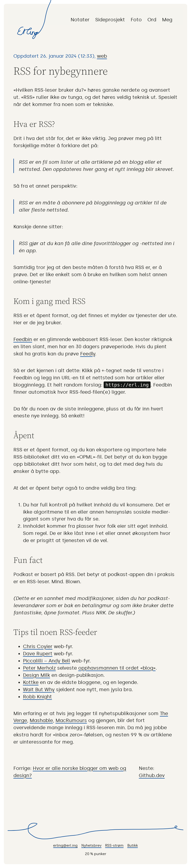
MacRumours (71, 720)
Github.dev (152, 775)
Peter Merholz (39, 668)
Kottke (31, 682)
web (102, 56)
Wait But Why (39, 689)
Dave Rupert (38, 654)
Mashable (41, 720)
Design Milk (37, 675)
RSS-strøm (114, 845)
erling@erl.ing (65, 845)
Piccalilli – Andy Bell (47, 661)
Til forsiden (27, 32)
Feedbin (23, 339)
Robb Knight (37, 697)
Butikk (133, 845)
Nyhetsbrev (91, 845)
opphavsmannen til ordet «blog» (117, 668)
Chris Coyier (38, 646)
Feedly (88, 354)
